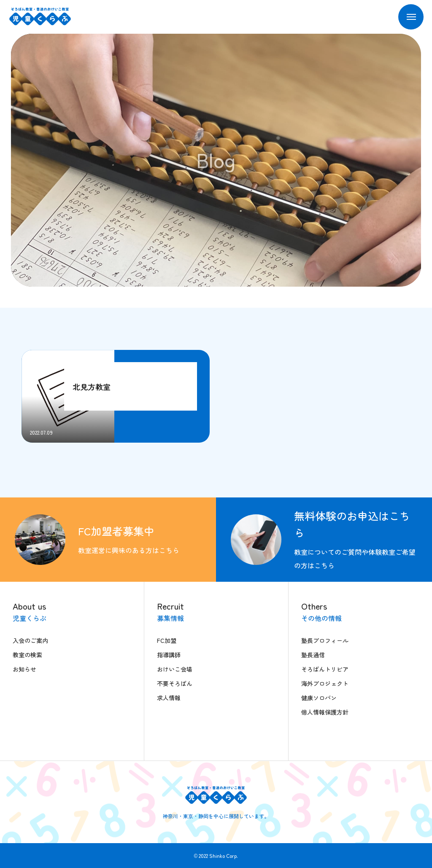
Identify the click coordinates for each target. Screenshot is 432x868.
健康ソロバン (319, 698)
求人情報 (169, 698)
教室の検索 (27, 655)
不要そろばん (175, 683)
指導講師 (169, 655)
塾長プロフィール (325, 640)
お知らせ (24, 669)
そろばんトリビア (325, 669)
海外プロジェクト (325, 683)
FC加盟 (167, 640)
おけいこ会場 (175, 669)
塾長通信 (313, 655)
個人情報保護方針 (325, 712)
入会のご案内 (30, 640)
